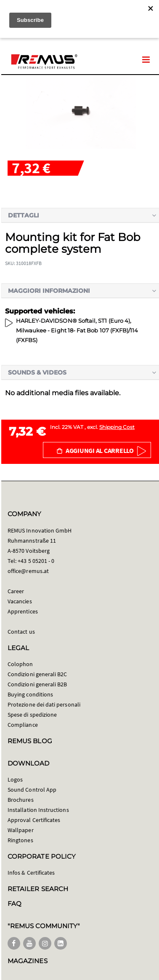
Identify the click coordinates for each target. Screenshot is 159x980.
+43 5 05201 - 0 (36, 561)
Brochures (21, 800)
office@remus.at (28, 571)
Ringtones (20, 840)
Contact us (21, 632)
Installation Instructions (38, 810)
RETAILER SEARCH (38, 889)
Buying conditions (30, 694)
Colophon (20, 664)
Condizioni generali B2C (37, 674)
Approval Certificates (34, 820)
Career (16, 591)
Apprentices (23, 611)
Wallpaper (21, 830)
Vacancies (20, 601)
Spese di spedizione (32, 715)
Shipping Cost (117, 427)
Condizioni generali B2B (37, 684)
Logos (15, 779)
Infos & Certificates (31, 873)
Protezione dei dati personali (44, 704)
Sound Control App (32, 790)
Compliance (23, 725)
